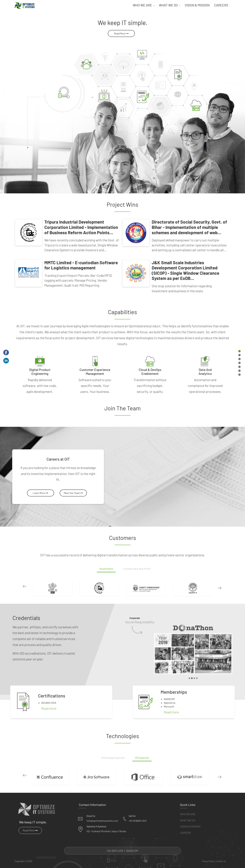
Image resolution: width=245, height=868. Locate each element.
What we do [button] (169, 5)
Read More (121, 33)
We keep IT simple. (33, 817)
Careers (221, 5)
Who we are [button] (143, 5)
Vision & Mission (197, 5)
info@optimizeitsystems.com (102, 816)
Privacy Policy (208, 857)
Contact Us (221, 857)
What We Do (188, 816)
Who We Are (188, 810)
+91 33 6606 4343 (137, 816)
